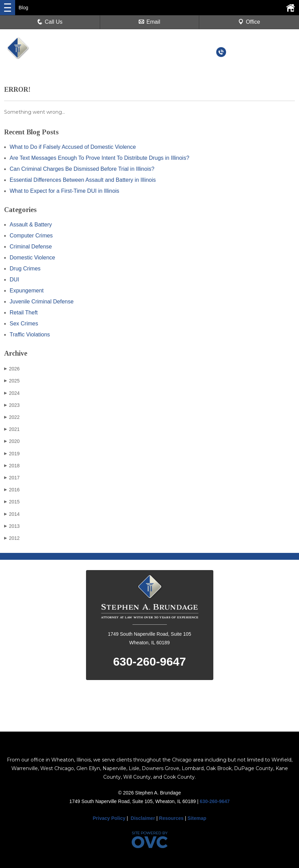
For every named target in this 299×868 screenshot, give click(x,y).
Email (149, 22)
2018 (12, 466)
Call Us (50, 22)
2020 (12, 441)
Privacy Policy (109, 818)
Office (249, 22)
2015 (12, 502)
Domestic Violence (32, 258)
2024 (12, 393)
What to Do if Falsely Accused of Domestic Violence (73, 147)
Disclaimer (143, 818)
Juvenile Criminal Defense (42, 302)
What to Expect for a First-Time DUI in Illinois (65, 191)
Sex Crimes (24, 324)
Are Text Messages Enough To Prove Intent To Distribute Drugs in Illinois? (99, 158)
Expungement (27, 291)
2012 (12, 538)
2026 (12, 369)
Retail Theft (24, 313)
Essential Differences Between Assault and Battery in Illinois (83, 180)
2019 (12, 454)
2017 (12, 478)
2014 (12, 514)
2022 (12, 417)
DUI (14, 280)
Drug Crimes (25, 269)
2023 (12, 405)
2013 (12, 526)
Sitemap (197, 818)
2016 (12, 490)
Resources (171, 818)
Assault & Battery (31, 225)
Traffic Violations (30, 335)
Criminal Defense (31, 247)
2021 (12, 429)
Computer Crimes (31, 236)
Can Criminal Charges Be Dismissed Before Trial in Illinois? (82, 169)
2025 (12, 381)
